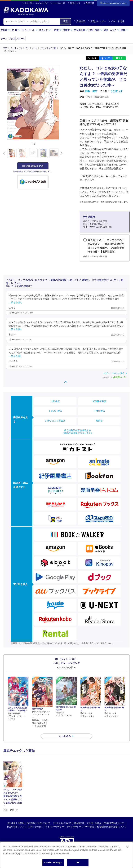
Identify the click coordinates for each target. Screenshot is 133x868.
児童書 (68, 30)
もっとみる (65, 730)
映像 (124, 30)
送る (121, 58)
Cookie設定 (89, 820)
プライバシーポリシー (54, 820)
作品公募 (90, 3)
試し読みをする (33, 166)
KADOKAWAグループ (114, 817)
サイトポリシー (74, 820)
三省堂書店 (99, 411)
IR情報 (21, 817)
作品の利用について (16, 820)
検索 (65, 21)
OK (78, 863)
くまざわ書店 (55, 411)
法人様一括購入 (94, 817)
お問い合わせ (35, 820)
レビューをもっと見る (114, 373)
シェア (107, 58)
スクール (21, 39)
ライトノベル (30, 30)
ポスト (94, 58)
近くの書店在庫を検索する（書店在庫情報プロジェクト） (77, 432)
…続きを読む (16, 302)
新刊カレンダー (97, 21)
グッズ (12, 39)
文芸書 (5, 30)
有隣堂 (99, 421)
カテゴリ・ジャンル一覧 (36, 3)
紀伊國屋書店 (99, 401)
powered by (115, 377)
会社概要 (11, 817)
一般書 (57, 30)
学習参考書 (81, 30)
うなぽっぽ (116, 91)
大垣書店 (55, 401)
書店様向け (79, 817)
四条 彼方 (91, 91)
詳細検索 (80, 21)
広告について (44, 817)
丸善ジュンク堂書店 (55, 421)
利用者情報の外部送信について (111, 820)
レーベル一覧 (59, 3)
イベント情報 (116, 21)
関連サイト (76, 3)
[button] (61, 153)
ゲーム (4, 39)
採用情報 (31, 817)
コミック (45, 30)
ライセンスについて (62, 817)
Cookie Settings (53, 863)
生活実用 (96, 30)
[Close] (127, 847)
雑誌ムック (112, 30)
